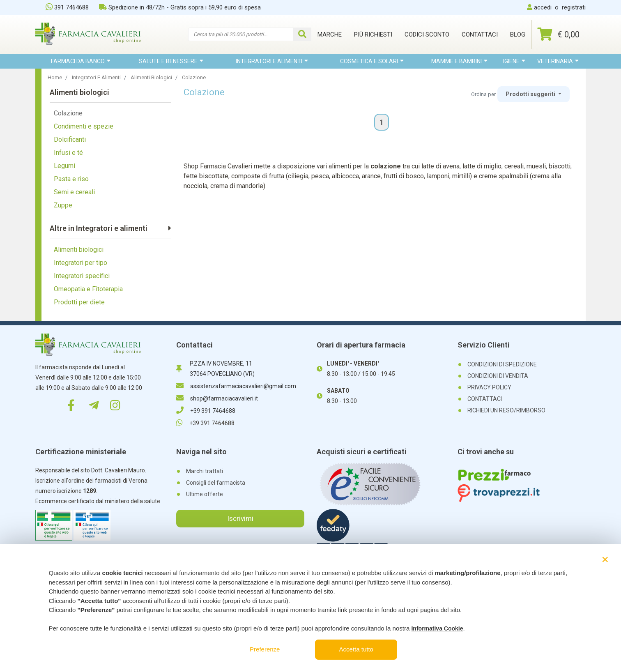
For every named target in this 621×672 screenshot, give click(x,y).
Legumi (64, 166)
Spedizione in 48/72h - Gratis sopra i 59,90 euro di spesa (180, 7)
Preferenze (265, 649)
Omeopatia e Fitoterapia (88, 289)
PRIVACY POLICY (489, 387)
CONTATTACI (485, 399)
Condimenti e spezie (84, 126)
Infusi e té (68, 153)
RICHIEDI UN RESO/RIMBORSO (506, 410)
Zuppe (63, 205)
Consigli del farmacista (216, 483)
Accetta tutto (356, 649)
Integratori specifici (82, 276)
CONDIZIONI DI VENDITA (498, 376)
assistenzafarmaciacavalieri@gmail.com (236, 386)
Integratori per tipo (80, 263)
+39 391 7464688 (206, 411)
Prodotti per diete (79, 302)
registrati (574, 7)
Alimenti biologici (79, 250)
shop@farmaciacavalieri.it (217, 398)
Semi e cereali (74, 192)
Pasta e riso (71, 179)
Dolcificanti (70, 139)
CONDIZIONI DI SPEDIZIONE (502, 364)
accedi (543, 7)
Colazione (68, 113)
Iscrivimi (240, 518)
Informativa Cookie (437, 628)
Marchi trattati (205, 471)
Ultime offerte (205, 494)
